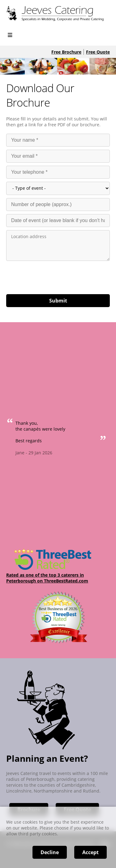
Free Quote (98, 52)
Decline (50, 852)
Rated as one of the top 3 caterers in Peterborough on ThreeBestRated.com (47, 578)
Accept (90, 852)
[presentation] (53, 276)
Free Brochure (66, 52)
